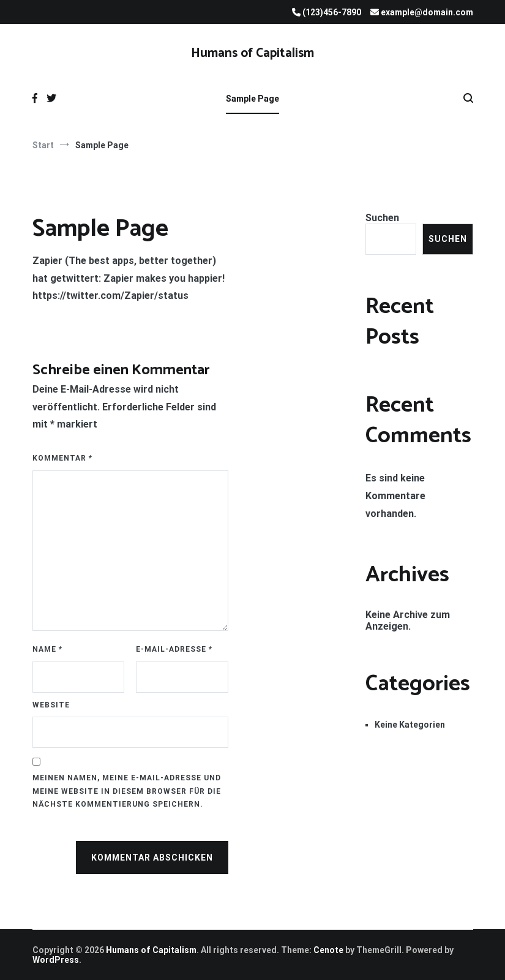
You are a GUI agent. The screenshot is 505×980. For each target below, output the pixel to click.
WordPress (56, 960)
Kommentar (62, 458)
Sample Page (252, 99)
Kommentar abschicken (152, 858)
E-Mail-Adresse (174, 649)
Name (47, 649)
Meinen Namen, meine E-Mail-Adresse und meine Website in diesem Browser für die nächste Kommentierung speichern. (127, 791)
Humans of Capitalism (252, 53)
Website (51, 705)
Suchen (382, 218)
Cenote (328, 950)
